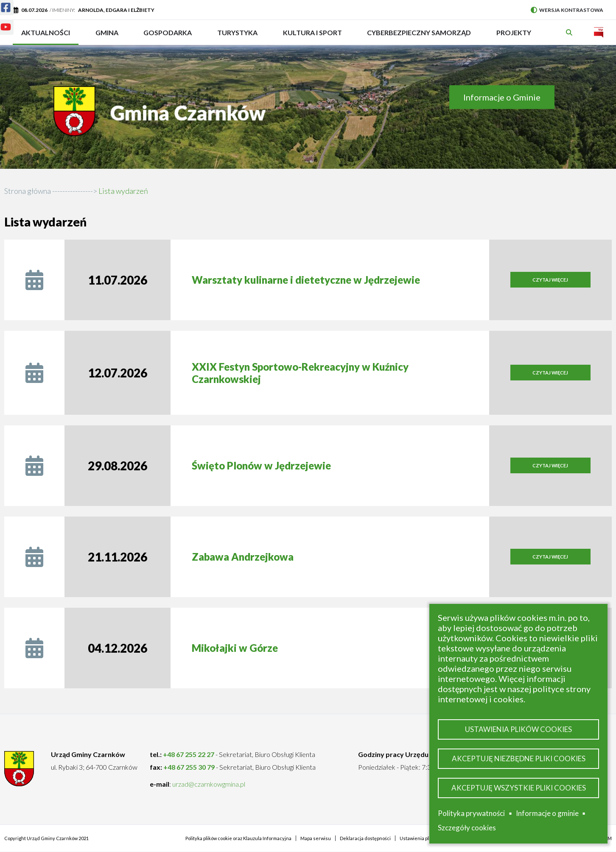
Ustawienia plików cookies (518, 729)
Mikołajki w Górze (235, 648)
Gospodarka (168, 36)
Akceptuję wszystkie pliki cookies (519, 788)
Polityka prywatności (471, 813)
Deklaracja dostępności (365, 838)
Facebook (1, 2)
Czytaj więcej (561, 282)
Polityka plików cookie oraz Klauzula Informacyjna (238, 838)
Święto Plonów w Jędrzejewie (261, 465)
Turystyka (237, 36)
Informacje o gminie (547, 813)
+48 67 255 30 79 (189, 767)
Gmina (110, 36)
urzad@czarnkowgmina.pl (209, 784)
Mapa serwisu (316, 838)
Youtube (1, 22)
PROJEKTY (514, 36)
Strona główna (28, 191)
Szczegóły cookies (467, 828)
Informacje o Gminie (502, 97)
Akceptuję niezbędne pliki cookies (519, 758)
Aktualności (46, 32)
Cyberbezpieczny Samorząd (419, 36)
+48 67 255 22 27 (189, 754)
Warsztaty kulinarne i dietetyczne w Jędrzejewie (306, 280)
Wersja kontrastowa (567, 10)
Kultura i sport (312, 36)
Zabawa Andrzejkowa (243, 557)
